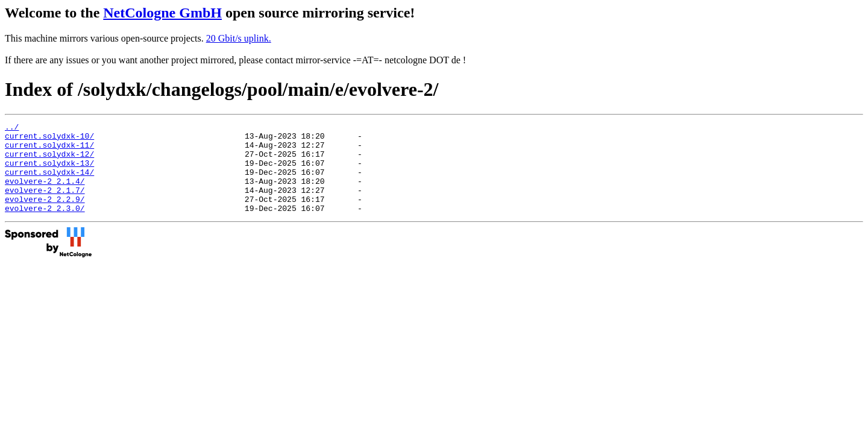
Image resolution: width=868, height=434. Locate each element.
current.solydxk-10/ (49, 139)
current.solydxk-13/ (49, 172)
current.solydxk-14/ (49, 183)
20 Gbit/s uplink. (239, 38)
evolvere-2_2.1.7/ (45, 204)
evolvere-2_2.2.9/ (45, 215)
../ (12, 128)
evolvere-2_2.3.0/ (45, 226)
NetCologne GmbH (162, 13)
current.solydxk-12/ (49, 161)
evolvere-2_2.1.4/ (45, 193)
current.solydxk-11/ (49, 150)
